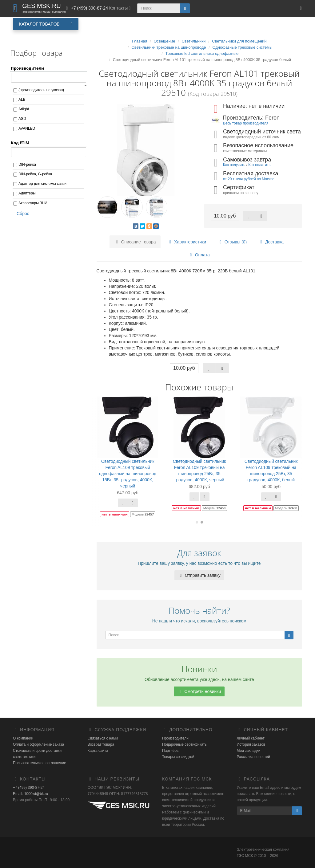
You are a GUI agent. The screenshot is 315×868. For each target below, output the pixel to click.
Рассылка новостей (253, 757)
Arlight (24, 109)
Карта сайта (98, 751)
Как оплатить (259, 165)
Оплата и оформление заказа (38, 744)
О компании (23, 738)
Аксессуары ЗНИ (33, 203)
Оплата (199, 255)
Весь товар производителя (246, 123)
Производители (175, 738)
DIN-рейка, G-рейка (35, 174)
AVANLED (27, 128)
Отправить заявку (199, 575)
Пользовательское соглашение (40, 763)
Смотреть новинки (199, 691)
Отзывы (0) (232, 242)
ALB (22, 100)
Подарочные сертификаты (185, 744)
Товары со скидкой (178, 757)
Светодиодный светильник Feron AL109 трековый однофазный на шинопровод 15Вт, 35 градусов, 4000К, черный (128, 474)
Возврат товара (101, 744)
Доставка (271, 242)
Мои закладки (249, 751)
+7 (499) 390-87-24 (29, 788)
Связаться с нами (103, 738)
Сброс (21, 214)
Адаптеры (27, 193)
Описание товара (135, 242)
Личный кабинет (251, 738)
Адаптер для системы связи (42, 184)
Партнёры (171, 751)
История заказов (251, 744)
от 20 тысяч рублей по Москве (249, 179)
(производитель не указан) (41, 90)
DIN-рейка (27, 165)
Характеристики (187, 242)
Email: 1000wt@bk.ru (30, 794)
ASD (22, 119)
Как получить (234, 165)
